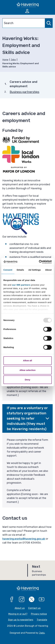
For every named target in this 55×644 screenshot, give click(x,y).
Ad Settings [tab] (35, 270)
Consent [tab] (8, 270)
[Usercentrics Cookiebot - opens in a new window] (39, 262)
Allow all (27, 360)
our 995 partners (21, 285)
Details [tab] (20, 270)
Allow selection (27, 370)
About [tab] (48, 270)
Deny (27, 380)
